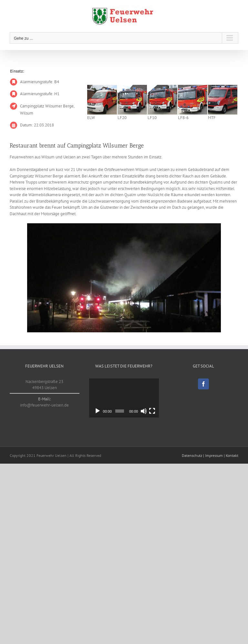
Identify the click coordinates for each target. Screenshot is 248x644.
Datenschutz (192, 455)
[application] (124, 398)
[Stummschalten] (144, 411)
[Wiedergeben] (98, 411)
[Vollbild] (152, 411)
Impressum (214, 455)
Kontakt (232, 455)
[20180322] (124, 278)
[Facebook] (203, 384)
